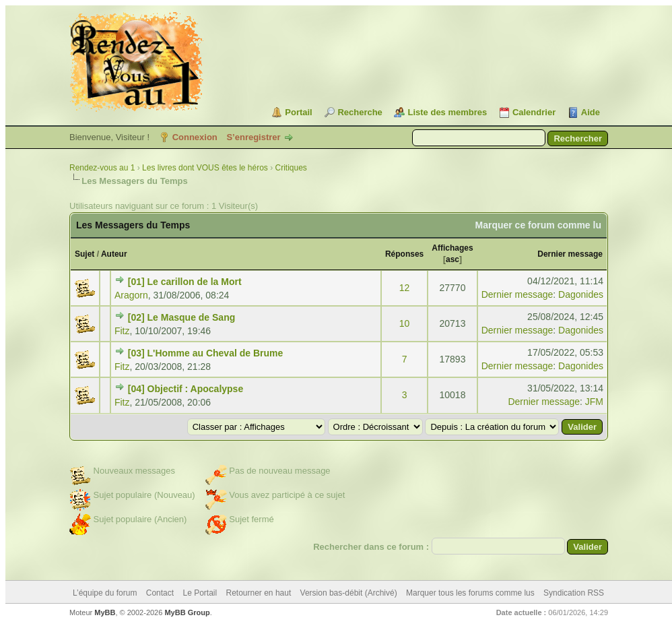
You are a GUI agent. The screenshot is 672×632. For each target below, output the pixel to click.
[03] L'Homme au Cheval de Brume (206, 353)
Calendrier (534, 112)
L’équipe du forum (105, 593)
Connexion (195, 137)
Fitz (122, 331)
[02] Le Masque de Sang (181, 317)
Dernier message (570, 254)
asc (452, 259)
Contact (160, 593)
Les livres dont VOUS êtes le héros (205, 168)
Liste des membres (447, 112)
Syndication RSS (574, 593)
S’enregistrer (253, 137)
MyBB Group (187, 612)
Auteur (114, 254)
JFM (594, 402)
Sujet (85, 254)
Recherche (360, 112)
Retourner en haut (259, 593)
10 (405, 323)
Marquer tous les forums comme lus (470, 593)
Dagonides (581, 294)
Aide (591, 112)
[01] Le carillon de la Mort (185, 282)
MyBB (105, 612)
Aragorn (131, 295)
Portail (298, 112)
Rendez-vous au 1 (102, 168)
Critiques (291, 168)
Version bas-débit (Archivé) (349, 593)
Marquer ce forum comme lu (539, 225)
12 (405, 288)
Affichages (452, 248)
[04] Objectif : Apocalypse (186, 389)
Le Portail (200, 593)
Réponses (404, 254)
